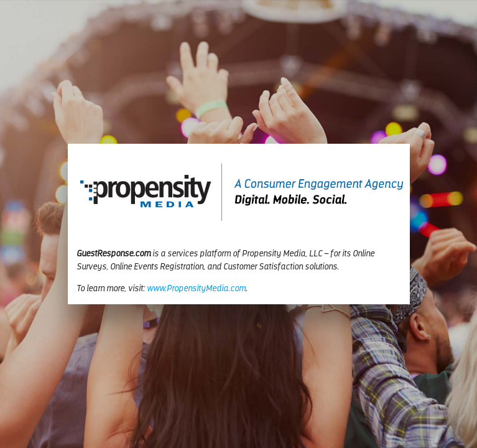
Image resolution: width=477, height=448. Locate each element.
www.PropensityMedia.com (196, 289)
